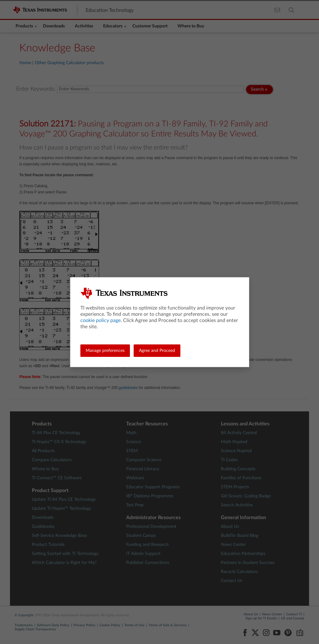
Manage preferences (105, 351)
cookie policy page (100, 320)
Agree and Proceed (157, 351)
